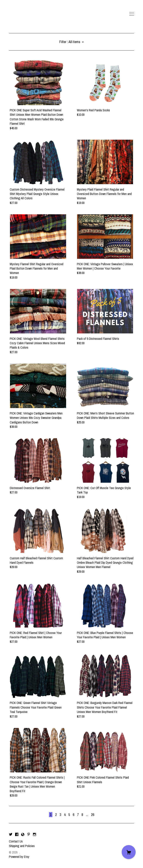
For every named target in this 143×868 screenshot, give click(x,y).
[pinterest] (29, 834)
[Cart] (129, 852)
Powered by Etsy (19, 857)
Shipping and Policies (22, 846)
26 (93, 815)
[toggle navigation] (132, 14)
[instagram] (35, 834)
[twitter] (11, 834)
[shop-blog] (23, 834)
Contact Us (16, 841)
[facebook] (17, 834)
